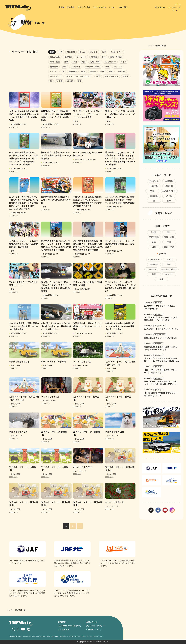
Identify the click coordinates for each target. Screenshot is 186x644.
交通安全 (54, 67)
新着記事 (62, 622)
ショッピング (56, 76)
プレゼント (82, 57)
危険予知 (121, 72)
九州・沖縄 (95, 62)
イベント (54, 72)
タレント (94, 52)
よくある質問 (64, 630)
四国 (83, 62)
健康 (83, 72)
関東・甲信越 (116, 57)
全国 (102, 72)
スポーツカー (117, 52)
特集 (111, 72)
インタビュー (110, 62)
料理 (107, 67)
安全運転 (71, 7)
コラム (82, 52)
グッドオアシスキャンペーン (79, 76)
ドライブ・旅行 (84, 7)
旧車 (104, 52)
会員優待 (73, 72)
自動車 (61, 7)
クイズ (123, 62)
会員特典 (68, 57)
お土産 (60, 81)
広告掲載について (94, 630)
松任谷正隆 (55, 57)
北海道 (94, 57)
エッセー (112, 7)
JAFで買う (123, 7)
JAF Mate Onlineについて (70, 626)
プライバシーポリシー (95, 626)
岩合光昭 (71, 52)
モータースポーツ (93, 67)
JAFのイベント (111, 76)
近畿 (66, 62)
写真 (61, 52)
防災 (79, 81)
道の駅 (70, 81)
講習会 (93, 72)
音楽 (98, 76)
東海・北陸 (55, 62)
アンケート (76, 67)
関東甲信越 (154, 237)
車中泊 (126, 76)
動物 (52, 52)
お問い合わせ (92, 622)
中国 (75, 62)
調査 (64, 67)
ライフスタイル (99, 7)
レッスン (118, 67)
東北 (103, 57)
